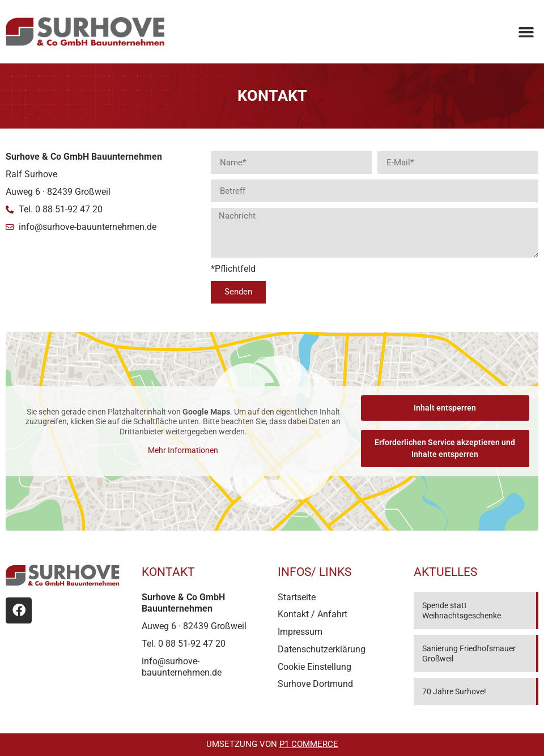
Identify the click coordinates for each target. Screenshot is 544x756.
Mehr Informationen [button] (183, 450)
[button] (526, 32)
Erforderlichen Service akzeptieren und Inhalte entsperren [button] (445, 448)
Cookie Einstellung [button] (314, 667)
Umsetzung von (272, 744)
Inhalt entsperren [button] (445, 408)
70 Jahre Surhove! (454, 691)
